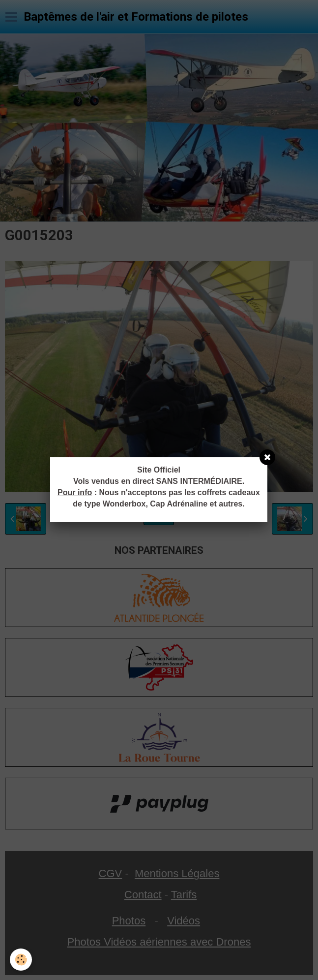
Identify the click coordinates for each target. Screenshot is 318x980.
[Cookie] (21, 960)
